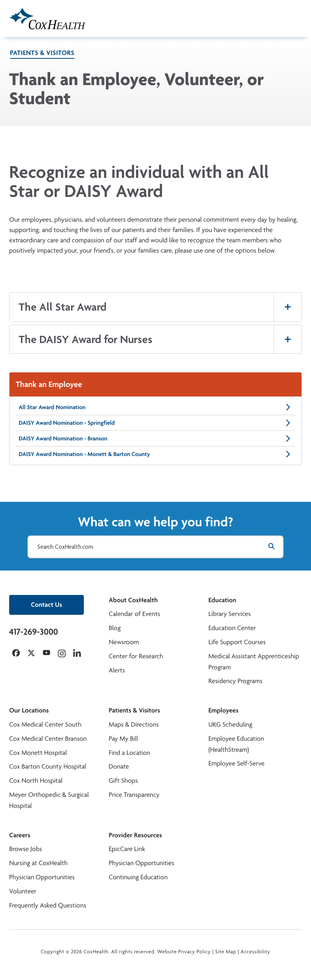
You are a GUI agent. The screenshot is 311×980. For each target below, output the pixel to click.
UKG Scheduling (230, 725)
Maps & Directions (134, 725)
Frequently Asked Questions (48, 905)
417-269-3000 (34, 632)
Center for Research (136, 656)
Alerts (117, 670)
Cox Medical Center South (45, 725)
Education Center (232, 628)
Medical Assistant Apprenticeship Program (254, 662)
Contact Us (46, 605)
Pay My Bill (123, 739)
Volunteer (23, 891)
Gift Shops (123, 781)
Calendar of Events (134, 614)
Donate (119, 766)
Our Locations (29, 710)
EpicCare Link (127, 849)
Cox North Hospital (36, 781)
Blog (115, 628)
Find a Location (129, 753)
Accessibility (255, 952)
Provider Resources (135, 835)
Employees (224, 710)
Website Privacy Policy (184, 952)
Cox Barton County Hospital (48, 766)
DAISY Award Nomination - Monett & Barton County (155, 454)
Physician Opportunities (42, 877)
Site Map (226, 952)
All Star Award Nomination (155, 407)
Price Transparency (134, 795)
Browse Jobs (26, 849)
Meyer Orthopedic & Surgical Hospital (49, 800)
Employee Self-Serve (236, 763)
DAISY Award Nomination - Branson (155, 438)
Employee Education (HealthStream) (236, 744)
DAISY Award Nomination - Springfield (155, 423)
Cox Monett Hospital (38, 753)
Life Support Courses (237, 642)
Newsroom (124, 642)
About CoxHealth (133, 600)
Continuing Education (138, 877)
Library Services (230, 614)
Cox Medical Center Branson (48, 739)
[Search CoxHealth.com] (155, 547)
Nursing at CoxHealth (38, 863)
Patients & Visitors (42, 53)
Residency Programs (236, 681)
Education (222, 600)
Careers (20, 835)
